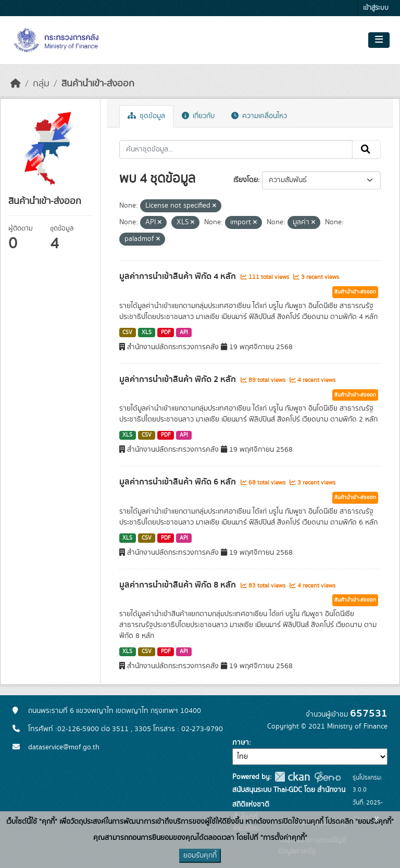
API (184, 333)
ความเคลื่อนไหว (259, 116)
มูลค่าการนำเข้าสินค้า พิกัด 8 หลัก (179, 585)
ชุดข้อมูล (146, 116)
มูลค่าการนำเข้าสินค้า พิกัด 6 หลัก (179, 482)
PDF (166, 333)
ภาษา (241, 743)
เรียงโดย (246, 180)
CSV (127, 333)
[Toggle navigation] (379, 40)
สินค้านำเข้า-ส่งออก (98, 84)
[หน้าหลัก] (16, 84)
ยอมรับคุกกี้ (200, 856)
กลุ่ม (41, 84)
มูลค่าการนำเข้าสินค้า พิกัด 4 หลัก (179, 276)
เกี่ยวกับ (198, 116)
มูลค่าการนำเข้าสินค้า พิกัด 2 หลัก (179, 379)
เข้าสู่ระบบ (376, 8)
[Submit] (366, 149)
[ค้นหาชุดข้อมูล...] (236, 149)
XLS (147, 333)
